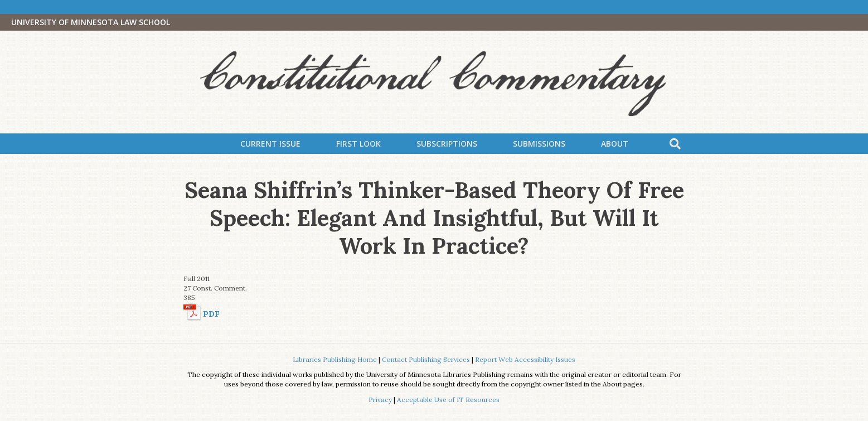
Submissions (539, 144)
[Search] (675, 144)
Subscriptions (447, 144)
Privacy (380, 400)
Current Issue (270, 144)
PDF (211, 314)
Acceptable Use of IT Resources (448, 400)
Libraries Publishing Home (335, 359)
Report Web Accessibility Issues (525, 359)
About (615, 144)
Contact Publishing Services (426, 359)
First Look (358, 144)
